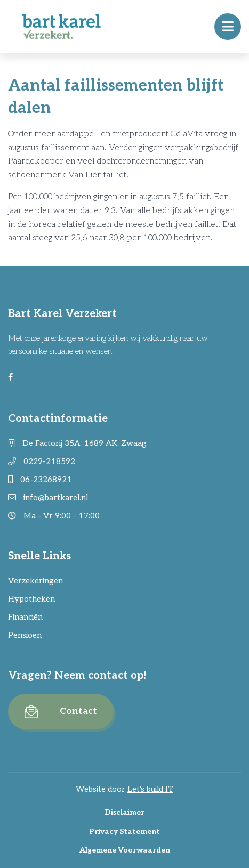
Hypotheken (31, 599)
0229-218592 (42, 461)
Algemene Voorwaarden (125, 850)
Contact (61, 712)
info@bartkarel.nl (48, 498)
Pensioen (25, 635)
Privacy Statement (124, 832)
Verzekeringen (35, 581)
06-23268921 (40, 480)
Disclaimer (124, 812)
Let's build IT (150, 789)
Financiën (25, 617)
